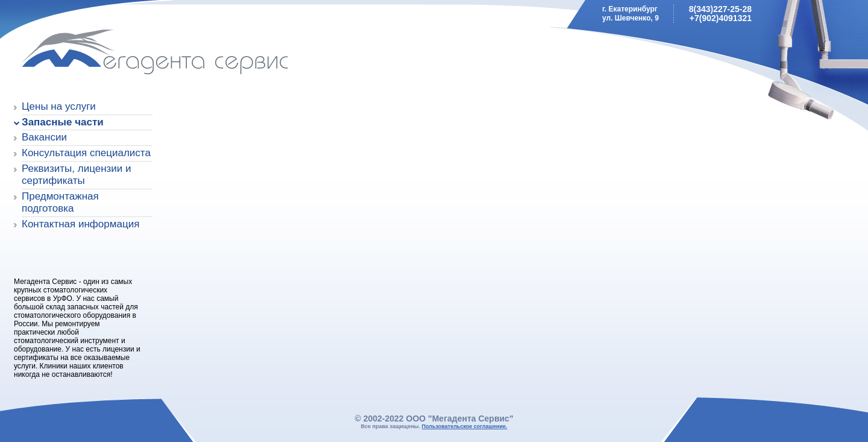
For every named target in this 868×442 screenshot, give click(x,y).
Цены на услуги (59, 106)
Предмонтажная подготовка (60, 202)
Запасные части (63, 122)
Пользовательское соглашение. (465, 426)
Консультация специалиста (86, 153)
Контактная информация (80, 224)
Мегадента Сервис (100, 54)
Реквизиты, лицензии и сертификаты (77, 175)
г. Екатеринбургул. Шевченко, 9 (631, 14)
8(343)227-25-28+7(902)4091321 (720, 14)
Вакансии (44, 137)
